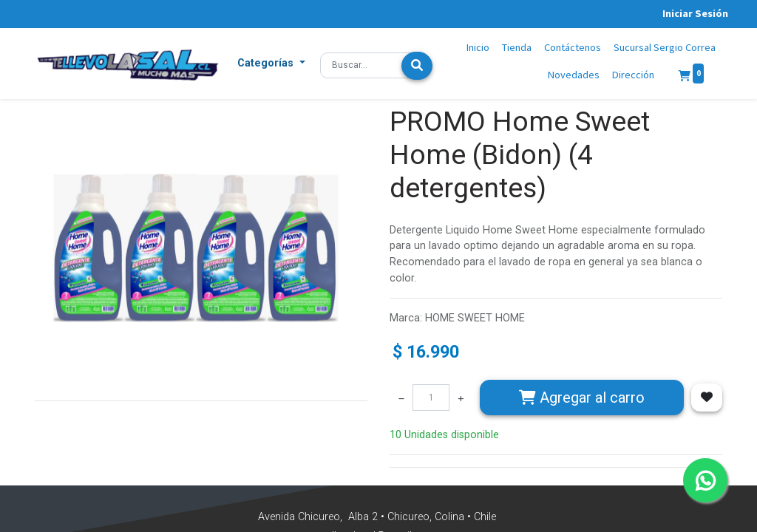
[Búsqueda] (417, 66)
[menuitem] (478, 48)
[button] (271, 64)
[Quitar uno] (401, 398)
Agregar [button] (582, 398)
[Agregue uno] (461, 398)
